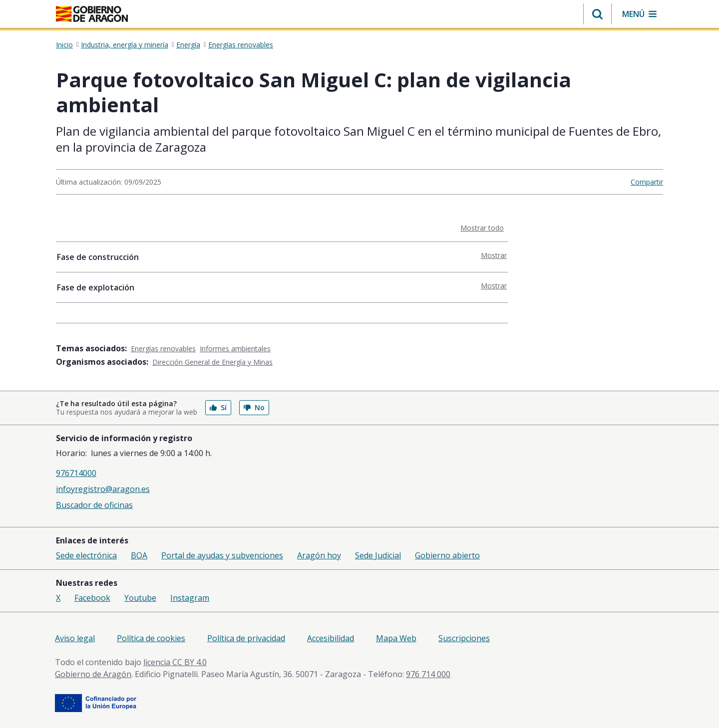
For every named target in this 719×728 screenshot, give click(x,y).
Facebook (92, 598)
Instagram (190, 598)
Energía (188, 45)
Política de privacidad (246, 638)
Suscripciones (464, 638)
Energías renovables (241, 45)
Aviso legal (75, 638)
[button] (597, 14)
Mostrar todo (484, 228)
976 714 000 (428, 674)
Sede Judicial (378, 555)
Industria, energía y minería (125, 45)
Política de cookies (151, 638)
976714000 (76, 473)
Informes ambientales (235, 349)
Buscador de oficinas (94, 505)
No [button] (254, 407)
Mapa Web (396, 638)
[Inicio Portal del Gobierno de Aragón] (92, 14)
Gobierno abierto (447, 555)
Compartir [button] (647, 182)
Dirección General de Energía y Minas (212, 362)
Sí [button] (218, 407)
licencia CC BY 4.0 (175, 662)
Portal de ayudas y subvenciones (222, 555)
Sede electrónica (86, 555)
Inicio (64, 45)
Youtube (140, 598)
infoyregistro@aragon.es (103, 489)
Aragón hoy (319, 555)
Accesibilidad (331, 638)
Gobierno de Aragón (93, 674)
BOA (139, 555)
